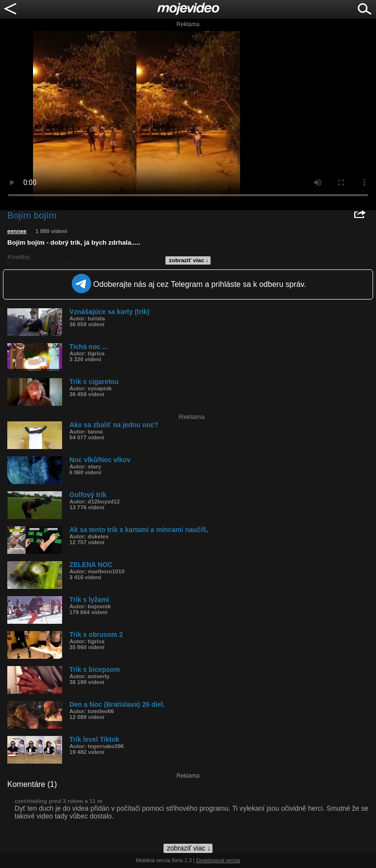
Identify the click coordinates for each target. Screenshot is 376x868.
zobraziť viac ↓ (189, 260)
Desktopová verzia (218, 860)
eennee (17, 231)
